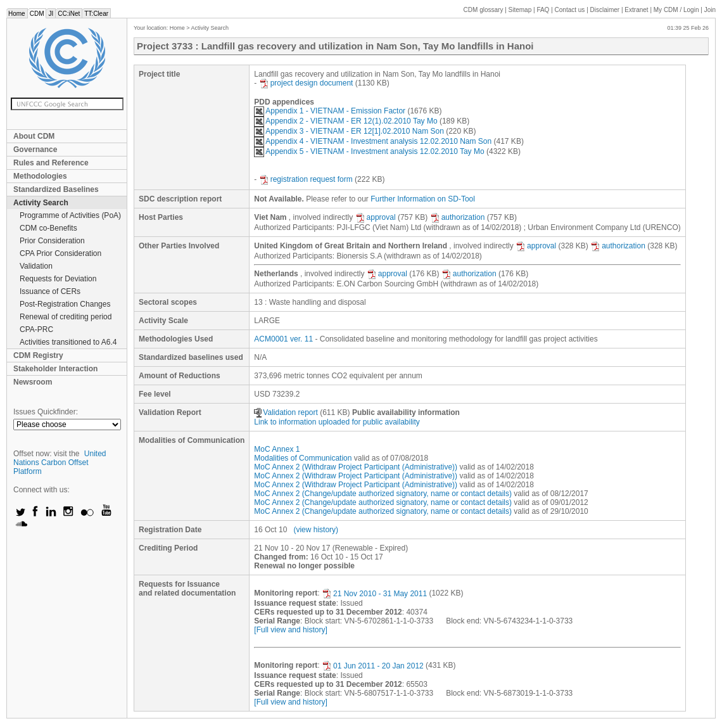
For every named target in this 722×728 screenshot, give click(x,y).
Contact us (570, 10)
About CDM (34, 136)
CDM (37, 14)
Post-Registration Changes (65, 304)
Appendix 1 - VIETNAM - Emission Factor (330, 111)
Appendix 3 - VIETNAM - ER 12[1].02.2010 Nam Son (349, 131)
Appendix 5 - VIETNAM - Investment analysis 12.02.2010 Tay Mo (369, 151)
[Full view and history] (290, 630)
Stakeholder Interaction (55, 369)
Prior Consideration (52, 241)
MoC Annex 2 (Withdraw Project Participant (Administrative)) (356, 467)
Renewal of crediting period (66, 317)
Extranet (636, 10)
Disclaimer (605, 10)
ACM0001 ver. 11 (283, 339)
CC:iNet (69, 14)
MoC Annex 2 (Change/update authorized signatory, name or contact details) (383, 494)
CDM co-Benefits (48, 228)
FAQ (543, 10)
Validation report (286, 412)
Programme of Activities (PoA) (70, 215)
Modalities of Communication (303, 458)
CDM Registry (38, 355)
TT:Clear (96, 14)
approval (376, 217)
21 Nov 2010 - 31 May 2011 (374, 594)
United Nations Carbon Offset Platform (60, 463)
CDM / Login (677, 10)
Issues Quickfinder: (46, 412)
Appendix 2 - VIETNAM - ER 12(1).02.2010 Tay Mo (345, 121)
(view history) (316, 530)
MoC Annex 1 (277, 449)
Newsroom (33, 382)
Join (710, 10)
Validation (36, 266)
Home (17, 14)
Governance (35, 150)
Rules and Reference (51, 163)
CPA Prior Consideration (60, 253)
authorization (458, 217)
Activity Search (41, 203)
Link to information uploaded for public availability (337, 422)
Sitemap (520, 10)
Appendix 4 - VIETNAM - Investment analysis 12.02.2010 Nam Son (373, 141)
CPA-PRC (36, 329)
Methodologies (40, 176)
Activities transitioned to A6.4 (68, 342)
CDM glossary (484, 10)
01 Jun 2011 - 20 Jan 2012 (373, 666)
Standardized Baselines (56, 189)
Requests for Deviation (58, 279)
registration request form (306, 179)
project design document (306, 83)
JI (51, 14)
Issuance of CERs (50, 291)
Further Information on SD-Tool (423, 199)
